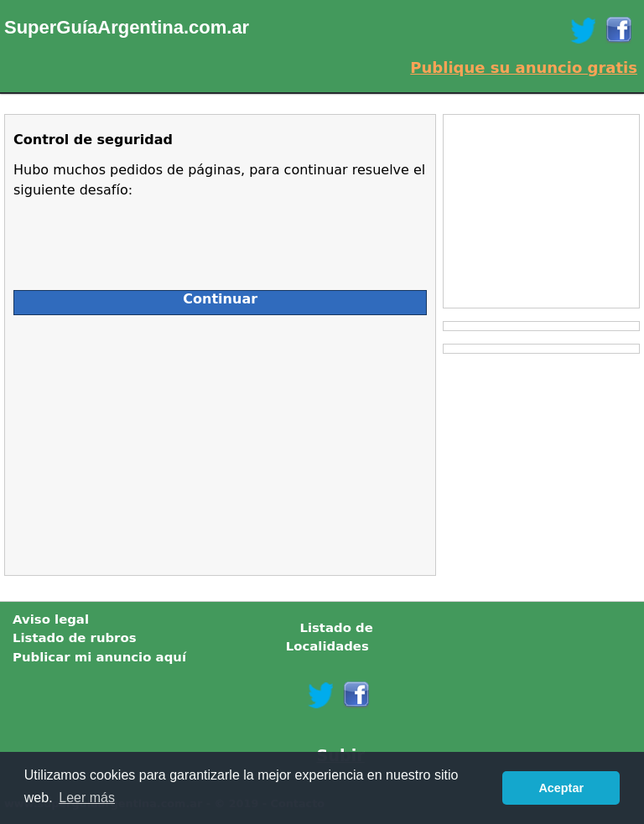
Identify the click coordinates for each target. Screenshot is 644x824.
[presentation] (141, 237)
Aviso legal (51, 619)
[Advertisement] (163, 441)
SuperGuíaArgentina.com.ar (127, 27)
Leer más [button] (87, 798)
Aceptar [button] (561, 788)
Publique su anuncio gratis (524, 67)
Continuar (220, 299)
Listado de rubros (75, 638)
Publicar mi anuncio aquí (99, 657)
